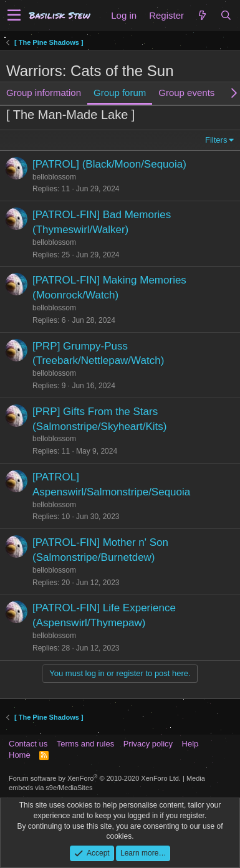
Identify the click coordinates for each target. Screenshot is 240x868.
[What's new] (202, 15)
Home (20, 755)
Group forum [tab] (120, 93)
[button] (14, 16)
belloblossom (54, 177)
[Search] (226, 15)
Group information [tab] (44, 93)
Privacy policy (148, 744)
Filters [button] (216, 140)
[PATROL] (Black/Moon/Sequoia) (109, 164)
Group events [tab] (186, 93)
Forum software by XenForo (95, 778)
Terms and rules (85, 744)
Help (190, 744)
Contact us (28, 744)
